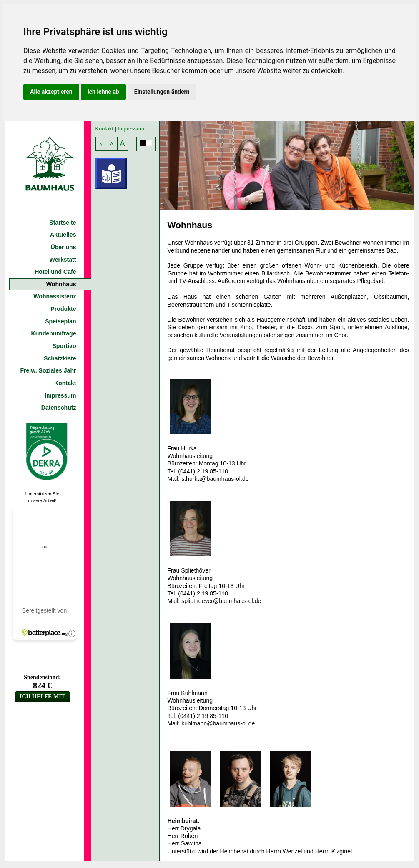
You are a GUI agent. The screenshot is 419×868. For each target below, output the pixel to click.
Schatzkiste (60, 358)
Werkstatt (63, 260)
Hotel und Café (55, 272)
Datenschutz (59, 408)
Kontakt (65, 383)
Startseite (63, 223)
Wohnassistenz (55, 296)
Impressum (60, 395)
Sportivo (64, 346)
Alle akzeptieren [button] (51, 92)
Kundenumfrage (54, 333)
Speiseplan (60, 321)
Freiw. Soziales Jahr (48, 370)
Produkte (63, 309)
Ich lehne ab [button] (103, 92)
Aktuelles (63, 235)
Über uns (63, 247)
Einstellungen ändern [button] (162, 92)
